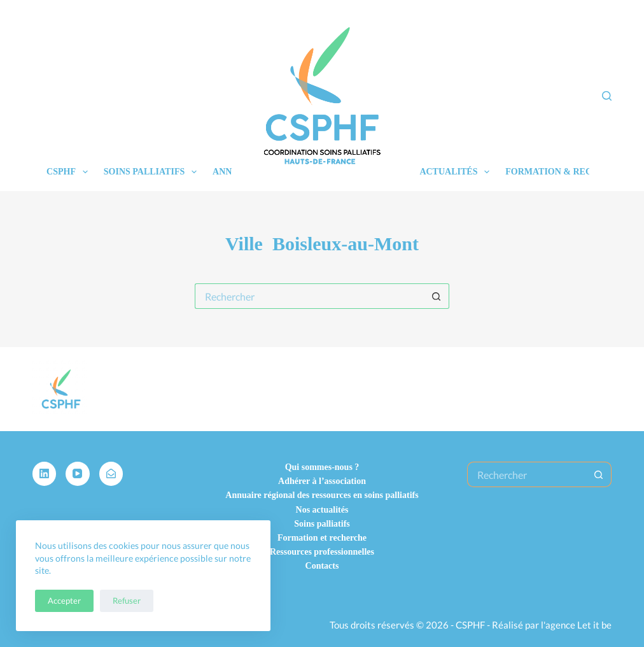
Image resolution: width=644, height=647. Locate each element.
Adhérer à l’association (322, 481)
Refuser (127, 601)
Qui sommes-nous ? (322, 467)
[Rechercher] (607, 96)
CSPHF (70, 172)
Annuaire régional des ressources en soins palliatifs (322, 495)
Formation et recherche (322, 538)
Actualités (457, 172)
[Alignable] (111, 474)
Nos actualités (322, 510)
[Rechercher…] (309, 296)
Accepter (64, 601)
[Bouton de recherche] (437, 296)
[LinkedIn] (45, 474)
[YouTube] (78, 474)
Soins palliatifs (153, 172)
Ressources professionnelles (322, 552)
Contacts (322, 566)
